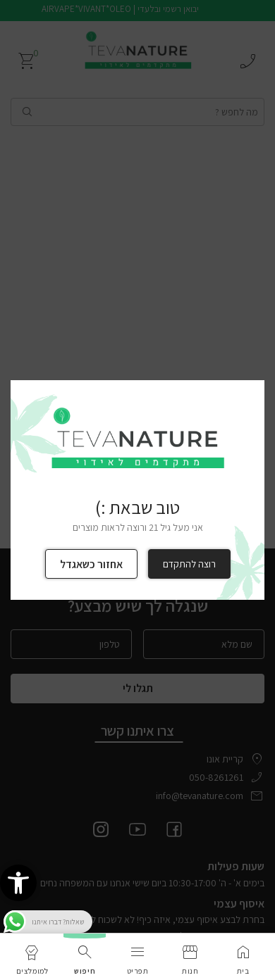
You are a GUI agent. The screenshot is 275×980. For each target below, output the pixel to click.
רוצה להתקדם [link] (189, 564)
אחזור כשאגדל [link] (91, 564)
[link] (18, 883)
